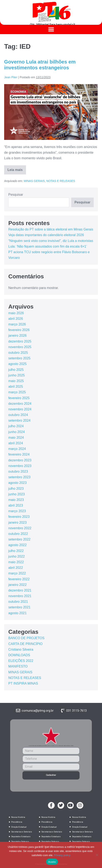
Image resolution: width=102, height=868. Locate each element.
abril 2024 (16, 443)
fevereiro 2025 (19, 398)
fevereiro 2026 (19, 330)
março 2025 (17, 392)
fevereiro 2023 (19, 517)
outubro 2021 (18, 602)
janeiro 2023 (17, 522)
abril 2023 (16, 505)
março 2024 (17, 449)
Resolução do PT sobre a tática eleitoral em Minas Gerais (51, 229)
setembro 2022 (19, 539)
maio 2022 (16, 562)
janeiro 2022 (17, 585)
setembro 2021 (19, 607)
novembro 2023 (20, 466)
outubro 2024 (18, 415)
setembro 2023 (19, 477)
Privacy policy (62, 855)
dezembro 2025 (20, 341)
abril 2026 (16, 319)
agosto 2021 (17, 613)
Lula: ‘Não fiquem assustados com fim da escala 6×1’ (48, 246)
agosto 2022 (17, 545)
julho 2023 (16, 489)
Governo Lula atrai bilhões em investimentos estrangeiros (40, 65)
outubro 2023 (18, 471)
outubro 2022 (18, 534)
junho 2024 (17, 432)
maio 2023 (16, 500)
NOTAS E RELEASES (61, 181)
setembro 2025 (19, 358)
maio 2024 (16, 438)
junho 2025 (17, 375)
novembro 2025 (20, 347)
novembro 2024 (20, 409)
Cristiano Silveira (21, 649)
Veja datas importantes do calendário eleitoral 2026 (46, 235)
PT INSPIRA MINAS (23, 683)
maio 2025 (16, 381)
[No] (97, 855)
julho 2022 (16, 551)
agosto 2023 (17, 483)
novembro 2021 (20, 596)
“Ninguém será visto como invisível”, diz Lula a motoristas (51, 241)
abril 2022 (16, 568)
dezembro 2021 (20, 590)
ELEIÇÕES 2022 (21, 661)
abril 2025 (16, 387)
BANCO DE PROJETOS (26, 638)
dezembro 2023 (20, 460)
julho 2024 (16, 426)
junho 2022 (17, 556)
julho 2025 (16, 370)
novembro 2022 (20, 528)
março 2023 (17, 511)
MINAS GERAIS (34, 181)
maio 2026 (16, 313)
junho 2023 (17, 494)
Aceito (52, 862)
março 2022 (17, 573)
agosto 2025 (17, 364)
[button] (51, 29)
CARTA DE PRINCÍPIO (25, 644)
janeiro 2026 (17, 336)
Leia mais (17, 168)
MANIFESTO (18, 666)
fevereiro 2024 (19, 454)
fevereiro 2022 (19, 579)
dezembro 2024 (20, 404)
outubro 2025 (18, 353)
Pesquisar (16, 195)
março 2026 (17, 324)
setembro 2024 (19, 420)
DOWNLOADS (19, 655)
